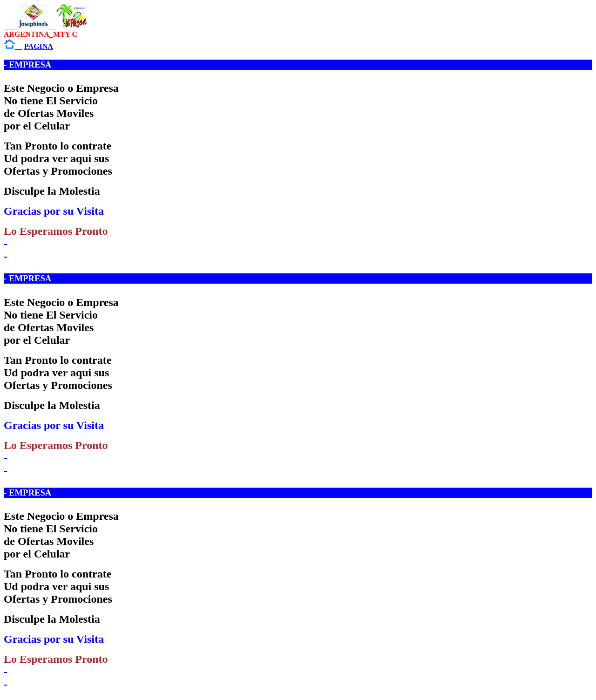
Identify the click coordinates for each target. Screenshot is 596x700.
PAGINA (39, 46)
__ (13, 46)
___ (26, 26)
